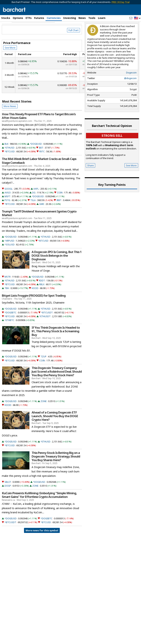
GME (42, 219)
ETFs (29, 18)
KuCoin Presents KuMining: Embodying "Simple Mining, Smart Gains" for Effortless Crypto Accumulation (39, 510)
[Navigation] (33, 35)
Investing (70, 18)
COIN (60, 208)
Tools (92, 18)
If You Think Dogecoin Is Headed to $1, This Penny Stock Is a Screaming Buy (56, 347)
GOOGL (9, 204)
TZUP (43, 372)
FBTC (42, 167)
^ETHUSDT (45, 332)
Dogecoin (131, 88)
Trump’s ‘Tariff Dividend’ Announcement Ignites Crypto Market (39, 229)
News (82, 18)
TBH (7, 304)
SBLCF (8, 497)
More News (10, 122)
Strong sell (112, 151)
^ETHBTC (9, 336)
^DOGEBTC (10, 328)
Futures (39, 18)
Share (90, 181)
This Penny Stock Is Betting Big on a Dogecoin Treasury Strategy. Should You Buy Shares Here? (56, 472)
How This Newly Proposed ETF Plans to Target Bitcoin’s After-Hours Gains (39, 131)
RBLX (42, 300)
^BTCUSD (10, 167)
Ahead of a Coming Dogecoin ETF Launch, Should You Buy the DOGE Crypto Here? (55, 432)
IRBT (59, 216)
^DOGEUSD (36, 160)
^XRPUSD (9, 256)
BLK (6, 160)
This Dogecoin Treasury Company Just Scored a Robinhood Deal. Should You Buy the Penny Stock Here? (57, 387)
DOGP (8, 501)
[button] (137, 18)
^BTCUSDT (47, 328)
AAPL (36, 204)
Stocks (6, 18)
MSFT (7, 212)
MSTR (8, 292)
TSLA (33, 216)
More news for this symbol (42, 546)
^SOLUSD (10, 260)
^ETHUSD (9, 163)
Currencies (54, 18)
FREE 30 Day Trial (121, 2)
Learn (102, 18)
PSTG (7, 216)
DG (34, 208)
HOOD (35, 304)
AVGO (8, 208)
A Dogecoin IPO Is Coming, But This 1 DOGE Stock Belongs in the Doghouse (57, 271)
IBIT (41, 163)
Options (18, 18)
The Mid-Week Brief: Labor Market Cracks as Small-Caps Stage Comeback (39, 176)
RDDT (42, 296)
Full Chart (73, 46)
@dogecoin (130, 94)
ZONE (44, 417)
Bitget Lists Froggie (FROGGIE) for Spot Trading (34, 311)
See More (10, 63)
